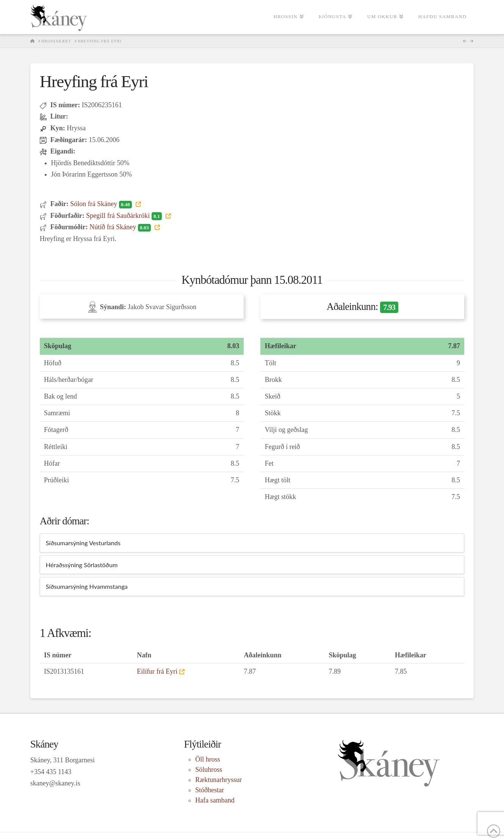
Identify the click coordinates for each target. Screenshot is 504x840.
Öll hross (208, 759)
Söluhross (209, 770)
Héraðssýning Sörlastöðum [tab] (82, 565)
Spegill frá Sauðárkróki (125, 216)
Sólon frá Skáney (102, 204)
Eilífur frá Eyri (157, 671)
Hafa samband (215, 800)
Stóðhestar (210, 790)
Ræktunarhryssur (218, 780)
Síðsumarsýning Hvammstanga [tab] (87, 586)
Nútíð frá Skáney (121, 227)
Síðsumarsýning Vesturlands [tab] (83, 543)
